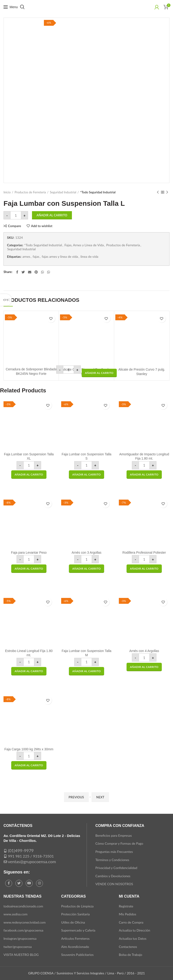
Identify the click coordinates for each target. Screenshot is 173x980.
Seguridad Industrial (63, 192)
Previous (76, 797)
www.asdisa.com (16, 914)
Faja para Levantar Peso (29, 553)
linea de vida (89, 257)
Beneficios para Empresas (114, 835)
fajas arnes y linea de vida (60, 257)
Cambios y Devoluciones (113, 876)
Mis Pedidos (127, 914)
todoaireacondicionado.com (23, 906)
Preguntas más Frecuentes (114, 852)
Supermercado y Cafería (78, 930)
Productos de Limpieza (77, 906)
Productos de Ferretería (30, 192)
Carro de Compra (131, 922)
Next (100, 797)
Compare (14, 226)
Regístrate (126, 906)
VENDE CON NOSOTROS (114, 884)
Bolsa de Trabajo (131, 955)
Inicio (7, 192)
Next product (167, 192)
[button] (99, 373)
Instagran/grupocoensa (20, 938)
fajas (36, 257)
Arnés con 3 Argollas (86, 553)
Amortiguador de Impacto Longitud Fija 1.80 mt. (144, 456)
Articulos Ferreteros (75, 938)
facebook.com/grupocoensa (23, 930)
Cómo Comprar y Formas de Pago (119, 843)
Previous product (158, 192)
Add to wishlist (42, 226)
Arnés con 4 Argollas (144, 651)
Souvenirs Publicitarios (77, 955)
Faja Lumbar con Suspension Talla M (86, 653)
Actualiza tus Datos (133, 938)
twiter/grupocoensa (18, 947)
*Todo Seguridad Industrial (98, 192)
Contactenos (128, 947)
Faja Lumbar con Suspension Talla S (86, 456)
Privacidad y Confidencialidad (116, 868)
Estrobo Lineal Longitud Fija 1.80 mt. (29, 653)
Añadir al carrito (52, 215)
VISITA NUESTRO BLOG (21, 955)
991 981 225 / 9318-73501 (31, 856)
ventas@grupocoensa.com (32, 862)
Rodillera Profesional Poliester (144, 553)
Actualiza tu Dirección (134, 930)
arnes (26, 257)
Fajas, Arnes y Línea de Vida (84, 245)
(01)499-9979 (21, 851)
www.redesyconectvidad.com (25, 922)
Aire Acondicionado (75, 947)
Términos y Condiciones (112, 860)
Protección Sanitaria (75, 914)
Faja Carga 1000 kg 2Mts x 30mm (29, 749)
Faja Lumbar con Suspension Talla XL (29, 456)
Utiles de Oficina (73, 922)
